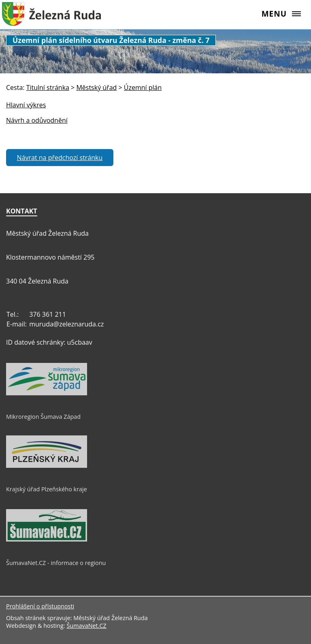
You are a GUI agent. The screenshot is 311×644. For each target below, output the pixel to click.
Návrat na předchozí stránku (60, 158)
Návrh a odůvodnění (37, 120)
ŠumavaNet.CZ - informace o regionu (56, 563)
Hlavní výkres (26, 105)
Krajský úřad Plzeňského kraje (47, 489)
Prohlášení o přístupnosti (40, 606)
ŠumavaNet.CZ (86, 626)
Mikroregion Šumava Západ (43, 417)
